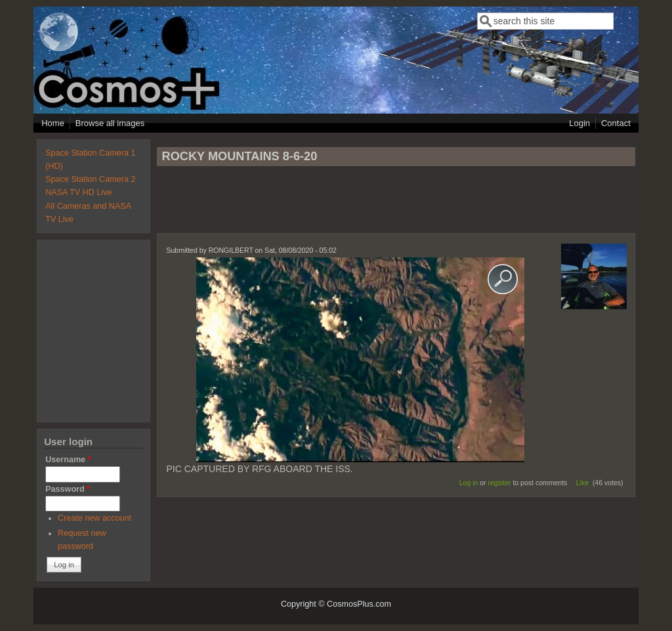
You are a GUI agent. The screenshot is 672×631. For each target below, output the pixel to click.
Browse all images (110, 123)
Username (68, 460)
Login (579, 123)
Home (53, 123)
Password (68, 489)
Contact (616, 123)
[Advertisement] (396, 206)
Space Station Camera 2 (90, 179)
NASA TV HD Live (78, 192)
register (500, 483)
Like (582, 483)
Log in (469, 483)
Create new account (94, 518)
